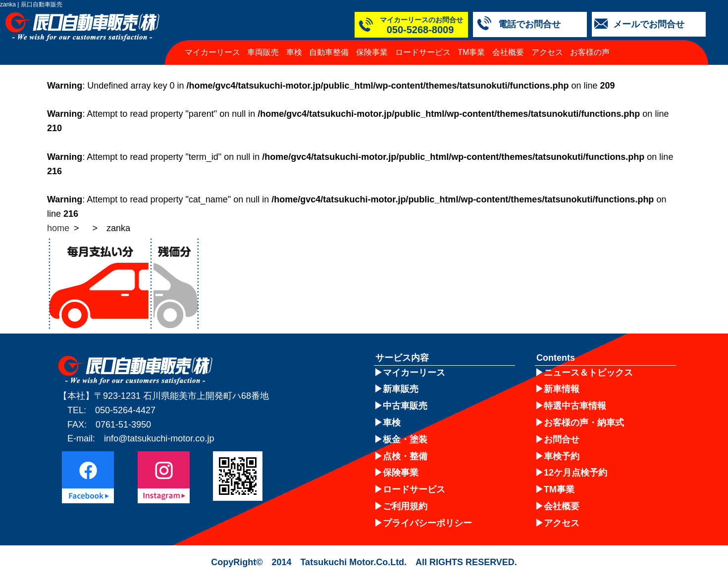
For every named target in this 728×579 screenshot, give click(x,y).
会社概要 (508, 52)
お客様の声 (590, 52)
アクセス (547, 52)
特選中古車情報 (575, 406)
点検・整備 (405, 456)
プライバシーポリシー (427, 523)
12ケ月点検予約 (575, 473)
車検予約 (562, 456)
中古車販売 (405, 406)
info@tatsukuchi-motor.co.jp (159, 438)
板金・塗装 (405, 439)
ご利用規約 (405, 506)
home (58, 228)
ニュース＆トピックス (588, 373)
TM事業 (471, 52)
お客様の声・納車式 (584, 423)
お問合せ (562, 439)
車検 (294, 52)
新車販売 (401, 389)
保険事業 (372, 52)
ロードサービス (423, 52)
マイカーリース (212, 52)
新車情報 (562, 389)
